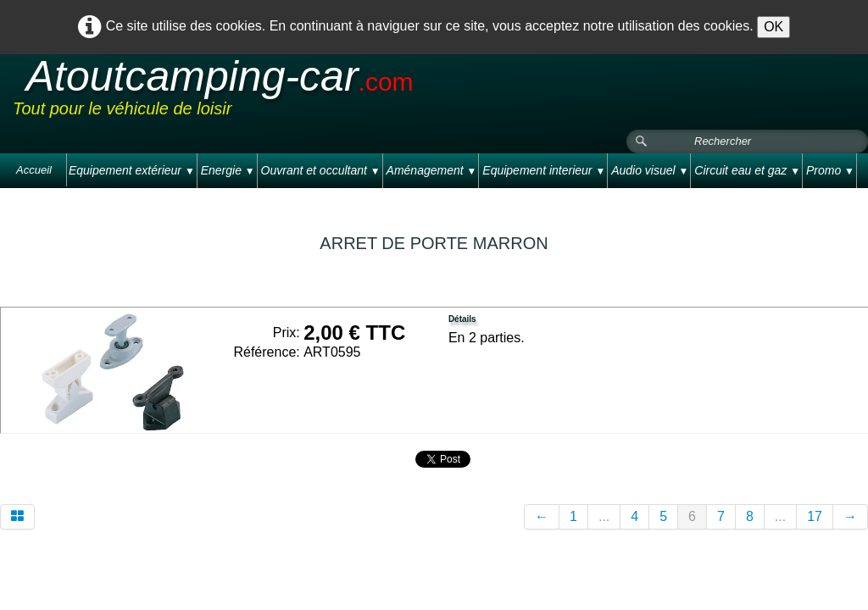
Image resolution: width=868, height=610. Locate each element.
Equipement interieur (544, 170)
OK (773, 27)
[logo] (334, 92)
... (604, 516)
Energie (228, 170)
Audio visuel (650, 170)
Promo (830, 170)
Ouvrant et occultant (321, 170)
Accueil (34, 170)
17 (815, 516)
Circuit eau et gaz (747, 170)
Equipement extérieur (132, 170)
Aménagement (432, 170)
